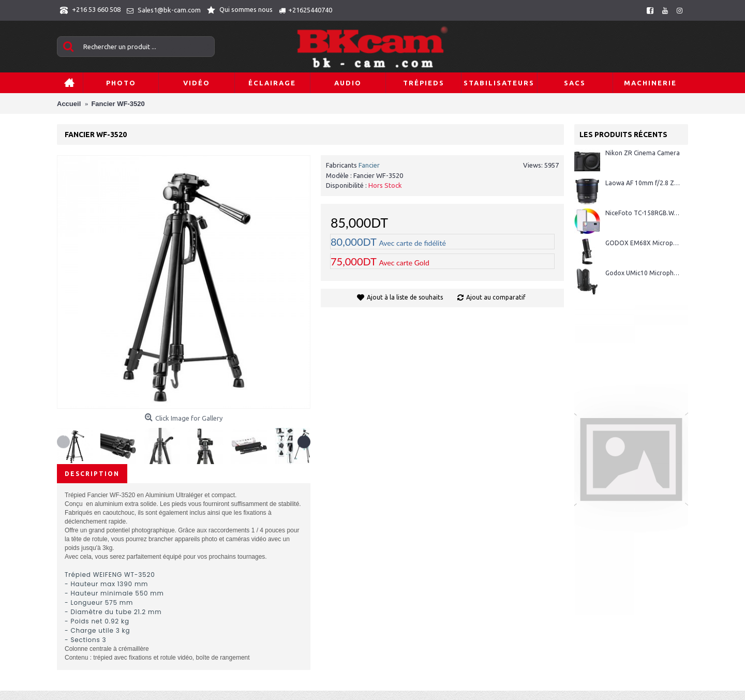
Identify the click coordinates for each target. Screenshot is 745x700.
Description (92, 474)
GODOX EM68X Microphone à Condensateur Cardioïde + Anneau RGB (643, 243)
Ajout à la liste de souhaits (405, 297)
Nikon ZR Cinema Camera (643, 153)
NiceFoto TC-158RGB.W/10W (643, 213)
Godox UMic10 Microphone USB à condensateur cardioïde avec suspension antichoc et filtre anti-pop (643, 273)
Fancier (369, 165)
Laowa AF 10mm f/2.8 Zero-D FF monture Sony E (643, 183)
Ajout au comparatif (496, 297)
